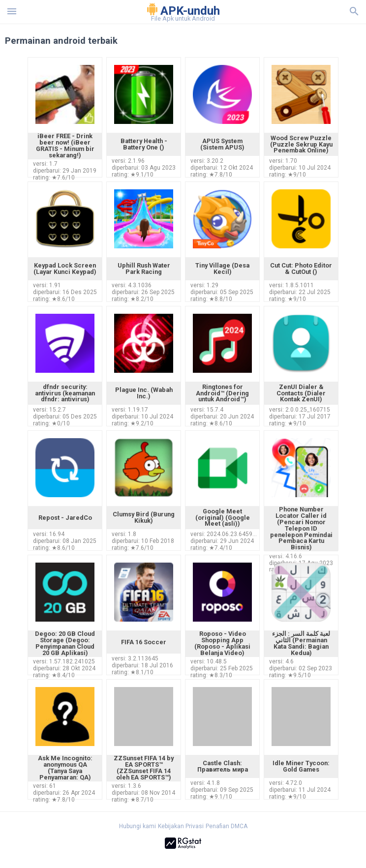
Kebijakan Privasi (181, 826)
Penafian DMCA (227, 826)
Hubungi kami (137, 826)
